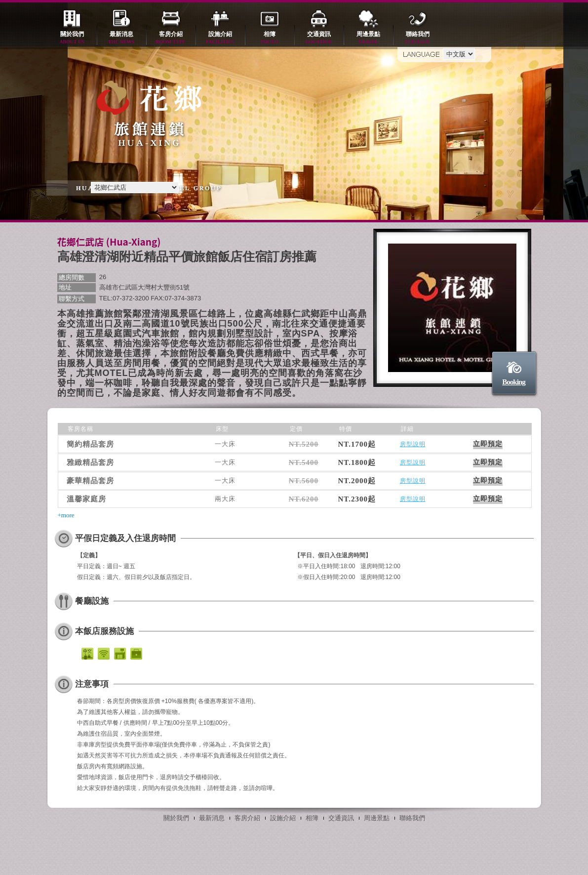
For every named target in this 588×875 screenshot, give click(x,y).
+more (66, 515)
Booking (513, 382)
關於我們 (72, 38)
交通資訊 (319, 38)
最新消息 (121, 38)
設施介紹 (220, 38)
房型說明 (413, 444)
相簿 (270, 38)
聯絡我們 (418, 38)
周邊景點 (368, 38)
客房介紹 (171, 38)
